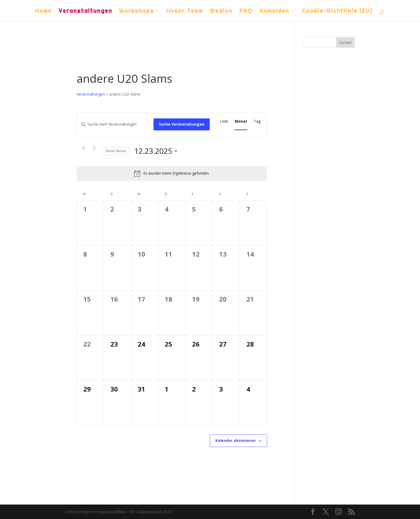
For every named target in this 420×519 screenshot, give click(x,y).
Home (43, 12)
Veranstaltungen (85, 12)
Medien (221, 12)
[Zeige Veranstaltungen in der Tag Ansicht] (257, 121)
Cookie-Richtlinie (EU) (337, 12)
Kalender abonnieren (235, 440)
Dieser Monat (116, 151)
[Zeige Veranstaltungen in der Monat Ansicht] (241, 121)
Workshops (137, 12)
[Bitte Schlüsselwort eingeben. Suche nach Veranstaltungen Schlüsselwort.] (115, 124)
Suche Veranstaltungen (182, 124)
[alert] (172, 174)
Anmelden (274, 12)
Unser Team (185, 12)
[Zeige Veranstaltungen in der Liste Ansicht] (224, 121)
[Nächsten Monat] (94, 148)
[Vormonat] (84, 148)
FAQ (246, 12)
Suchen (345, 42)
